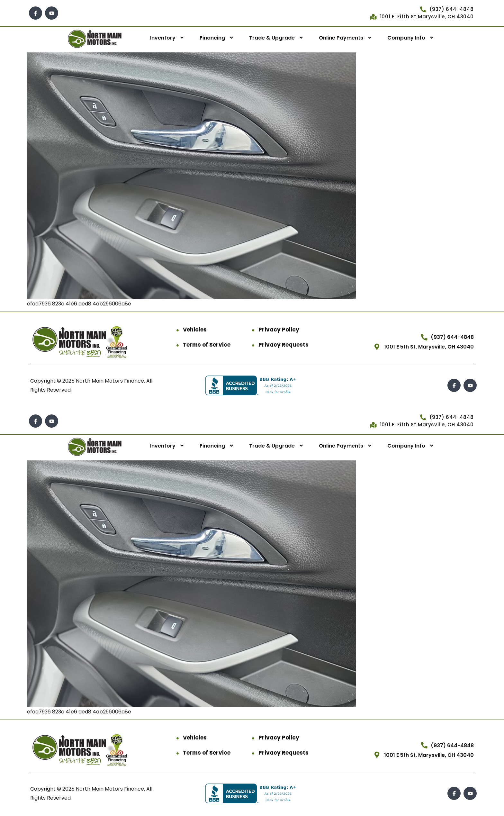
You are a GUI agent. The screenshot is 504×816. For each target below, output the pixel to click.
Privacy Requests (283, 345)
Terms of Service (207, 345)
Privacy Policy (279, 330)
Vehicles (195, 330)
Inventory (163, 38)
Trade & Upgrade (272, 38)
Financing (212, 38)
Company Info (406, 38)
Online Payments (341, 38)
